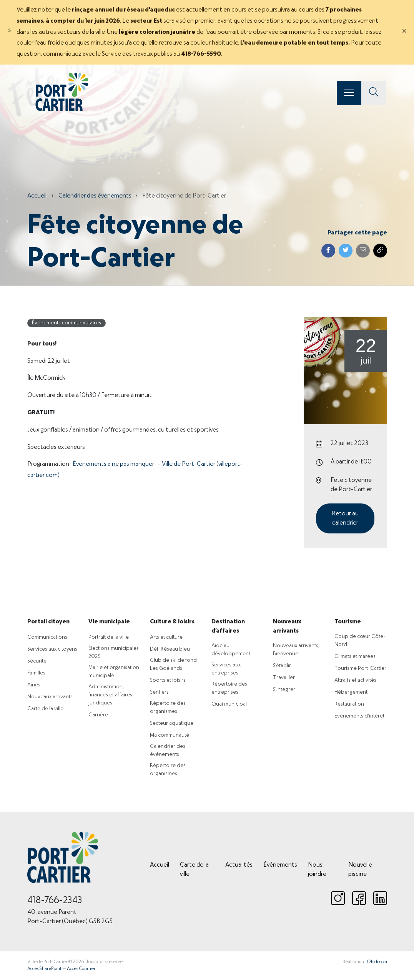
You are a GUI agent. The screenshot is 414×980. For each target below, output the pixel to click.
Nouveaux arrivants (50, 697)
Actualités (239, 865)
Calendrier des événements (95, 196)
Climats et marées (355, 657)
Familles (36, 673)
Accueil (37, 196)
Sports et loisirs (168, 680)
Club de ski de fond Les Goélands (173, 664)
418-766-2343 (55, 901)
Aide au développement (231, 650)
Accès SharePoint (44, 969)
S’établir (282, 666)
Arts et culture (166, 637)
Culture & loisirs (172, 622)
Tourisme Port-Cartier (360, 669)
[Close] (404, 32)
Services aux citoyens (52, 649)
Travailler (284, 678)
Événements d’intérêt (359, 716)
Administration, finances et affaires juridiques (110, 695)
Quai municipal (229, 704)
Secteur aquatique (172, 723)
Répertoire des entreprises (229, 688)
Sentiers (159, 692)
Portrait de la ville (109, 637)
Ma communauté (170, 735)
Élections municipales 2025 (114, 653)
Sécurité (37, 661)
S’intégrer (284, 690)
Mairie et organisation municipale (114, 672)
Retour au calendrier (345, 518)
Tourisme (348, 622)
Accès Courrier (81, 969)
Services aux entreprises (226, 669)
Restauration (349, 704)
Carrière (98, 715)
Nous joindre (317, 870)
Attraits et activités (355, 680)
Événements (280, 865)
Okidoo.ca (377, 962)
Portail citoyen (48, 622)
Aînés (34, 685)
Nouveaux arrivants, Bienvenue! (296, 650)
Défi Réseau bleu (170, 649)
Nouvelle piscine (360, 870)
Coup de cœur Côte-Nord (360, 641)
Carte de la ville (45, 709)
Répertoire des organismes (168, 708)
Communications (47, 637)
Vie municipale (109, 622)
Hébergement (351, 692)
